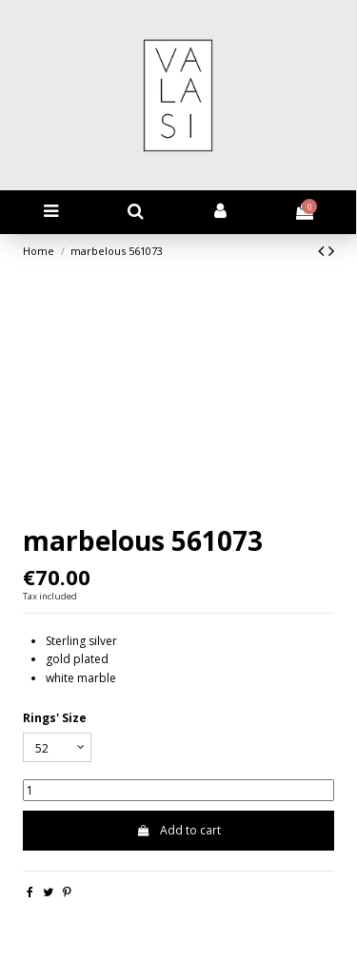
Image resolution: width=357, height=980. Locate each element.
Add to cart (178, 830)
